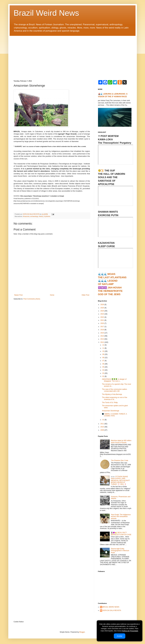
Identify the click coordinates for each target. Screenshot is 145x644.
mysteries (47, 216)
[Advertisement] (73, 56)
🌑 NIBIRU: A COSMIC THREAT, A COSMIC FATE (114, 415)
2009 (102, 430)
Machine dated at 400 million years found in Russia (121, 441)
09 (103, 354)
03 (103, 373)
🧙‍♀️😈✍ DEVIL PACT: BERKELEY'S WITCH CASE (121, 534)
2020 (102, 323)
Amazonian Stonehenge (110, 411)
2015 (102, 333)
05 (103, 367)
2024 (102, 311)
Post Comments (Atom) (32, 299)
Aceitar (119, 636)
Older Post (85, 295)
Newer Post (18, 295)
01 (103, 420)
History (41, 216)
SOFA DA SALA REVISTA (112, 610)
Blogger (82, 632)
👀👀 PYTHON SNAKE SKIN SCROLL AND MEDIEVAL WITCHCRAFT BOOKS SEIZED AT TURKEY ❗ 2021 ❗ (120, 481)
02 (103, 376)
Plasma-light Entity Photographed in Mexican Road (120, 551)
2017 (102, 327)
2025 (102, 308)
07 (103, 361)
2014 (102, 336)
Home (52, 295)
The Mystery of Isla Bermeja (112, 394)
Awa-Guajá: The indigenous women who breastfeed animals (121, 517)
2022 (102, 317)
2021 (102, 320)
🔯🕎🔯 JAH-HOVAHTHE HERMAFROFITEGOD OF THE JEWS (110, 291)
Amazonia (26, 216)
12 (103, 345)
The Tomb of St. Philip (110, 403)
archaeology (34, 216)
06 (103, 364)
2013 (102, 339)
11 (103, 348)
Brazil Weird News (46, 13)
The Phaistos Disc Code (119, 461)
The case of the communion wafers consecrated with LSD (114, 390)
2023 (102, 314)
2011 (102, 424)
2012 (102, 342)
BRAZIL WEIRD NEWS (111, 607)
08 (103, 358)
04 (103, 370)
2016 (102, 330)
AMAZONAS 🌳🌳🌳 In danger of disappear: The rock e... (114, 380)
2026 (102, 305)
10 (103, 351)
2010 (102, 427)
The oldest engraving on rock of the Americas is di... (114, 398)
